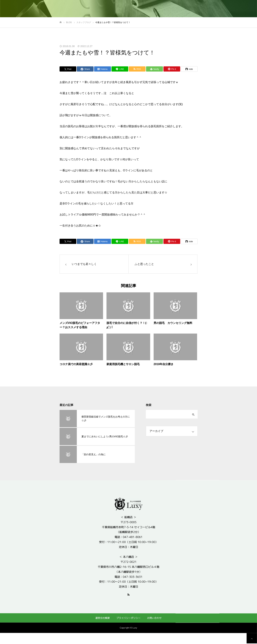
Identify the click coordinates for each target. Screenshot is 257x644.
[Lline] (120, 69)
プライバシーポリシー (128, 618)
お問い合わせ (154, 618)
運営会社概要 (103, 618)
